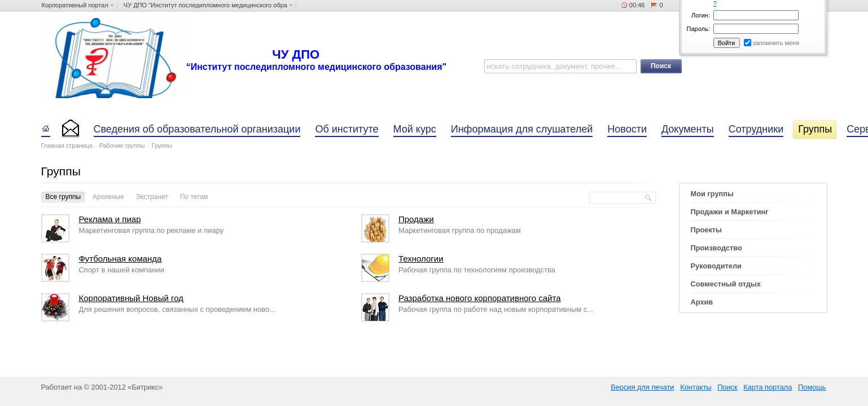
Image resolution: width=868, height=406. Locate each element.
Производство (716, 248)
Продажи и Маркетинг (730, 212)
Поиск (727, 387)
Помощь (812, 387)
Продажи (416, 219)
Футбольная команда (120, 259)
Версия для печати (642, 387)
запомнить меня (776, 43)
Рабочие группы (122, 145)
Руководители (716, 266)
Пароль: (698, 29)
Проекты (707, 230)
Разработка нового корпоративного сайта (480, 298)
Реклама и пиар (109, 219)
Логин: (701, 15)
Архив (702, 302)
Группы (162, 145)
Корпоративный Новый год (131, 298)
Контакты (696, 387)
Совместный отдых (726, 284)
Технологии (421, 259)
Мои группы (712, 194)
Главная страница (67, 145)
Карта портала (768, 387)
